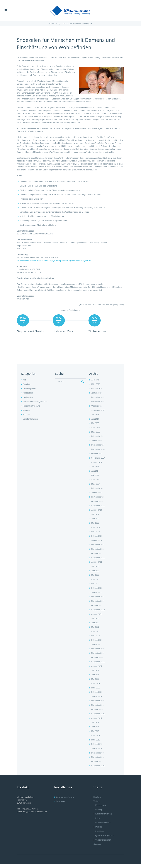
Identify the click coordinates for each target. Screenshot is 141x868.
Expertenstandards (104, 827)
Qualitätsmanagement (105, 840)
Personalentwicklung (32, 410)
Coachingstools (30, 393)
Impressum (61, 805)
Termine (26, 419)
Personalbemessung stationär (36, 406)
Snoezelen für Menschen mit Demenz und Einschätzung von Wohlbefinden (66, 43)
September (99, 414)
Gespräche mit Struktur (27, 333)
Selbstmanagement (104, 844)
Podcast (26, 414)
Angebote (27, 388)
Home (51, 24)
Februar (97, 393)
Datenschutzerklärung (66, 801)
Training (97, 805)
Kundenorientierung (104, 818)
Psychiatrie (100, 835)
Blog (58, 24)
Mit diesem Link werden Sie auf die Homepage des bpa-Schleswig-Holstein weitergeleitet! (56, 260)
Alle (65, 24)
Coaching (98, 848)
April (96, 384)
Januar (97, 397)
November (98, 406)
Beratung (98, 801)
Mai (95, 427)
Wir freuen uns (99, 331)
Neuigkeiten (28, 401)
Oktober (97, 410)
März (96, 388)
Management (101, 809)
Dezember (98, 401)
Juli (95, 419)
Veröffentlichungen (31, 423)
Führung (99, 814)
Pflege (98, 822)
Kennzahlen (28, 397)
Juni (95, 423)
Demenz (99, 831)
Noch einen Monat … (67, 331)
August (97, 467)
